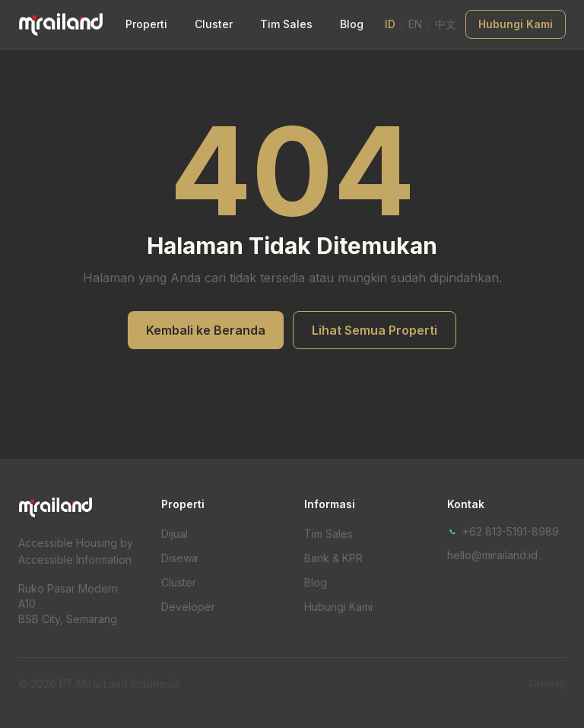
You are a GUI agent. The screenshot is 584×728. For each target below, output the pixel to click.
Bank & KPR (333, 558)
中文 (446, 24)
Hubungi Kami (516, 24)
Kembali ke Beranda (206, 330)
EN (415, 24)
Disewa (179, 558)
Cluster (214, 24)
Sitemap (547, 683)
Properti (146, 24)
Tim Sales (286, 24)
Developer (188, 607)
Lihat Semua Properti (375, 330)
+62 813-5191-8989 (503, 531)
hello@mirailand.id (492, 555)
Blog (352, 24)
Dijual (175, 534)
